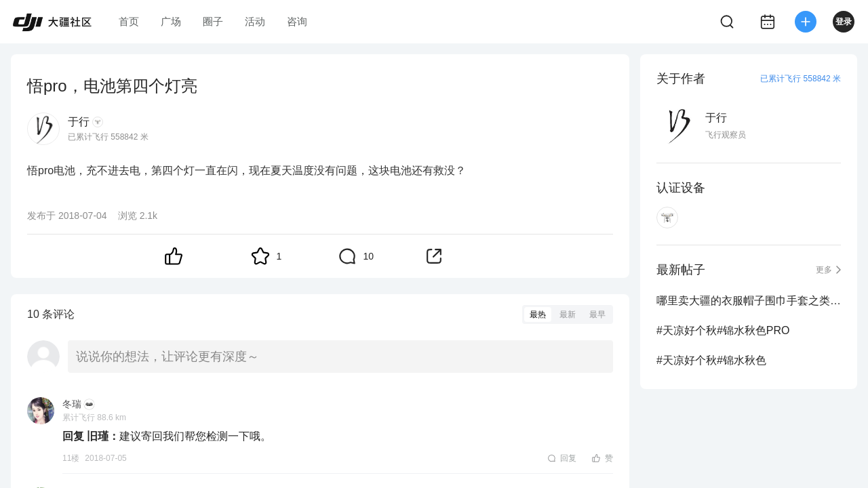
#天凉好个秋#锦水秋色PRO (723, 330)
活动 (255, 21)
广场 (171, 21)
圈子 (213, 21)
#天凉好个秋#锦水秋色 (711, 360)
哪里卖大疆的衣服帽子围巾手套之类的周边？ (749, 301)
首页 (129, 21)
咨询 (297, 21)
